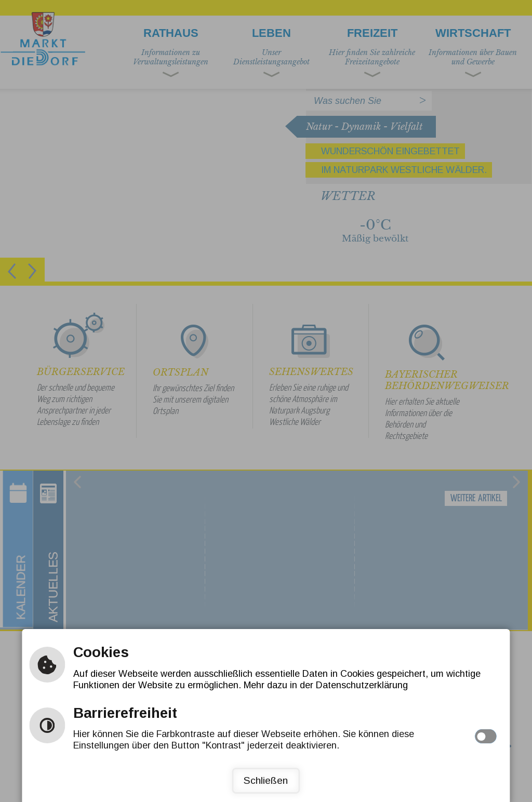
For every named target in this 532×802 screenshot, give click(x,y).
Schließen (266, 780)
